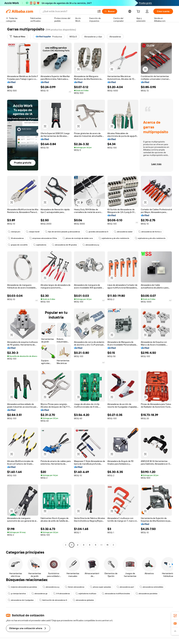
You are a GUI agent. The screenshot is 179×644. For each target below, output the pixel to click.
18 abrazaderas (16, 238)
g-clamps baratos (17, 594)
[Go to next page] (113, 545)
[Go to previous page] (66, 545)
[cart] (139, 12)
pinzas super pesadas (100, 587)
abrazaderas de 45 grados (64, 245)
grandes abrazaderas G (97, 232)
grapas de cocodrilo (18, 245)
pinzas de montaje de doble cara (78, 238)
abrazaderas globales (83, 600)
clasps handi (33, 232)
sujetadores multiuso (86, 594)
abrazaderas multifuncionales (116, 594)
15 (107, 545)
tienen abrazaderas (75, 587)
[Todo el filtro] (17, 37)
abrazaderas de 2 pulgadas (21, 600)
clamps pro (14, 232)
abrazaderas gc (40, 594)
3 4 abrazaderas (62, 594)
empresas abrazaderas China (43, 238)
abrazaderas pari (125, 587)
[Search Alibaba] (69, 11)
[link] (175, 616)
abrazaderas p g (91, 245)
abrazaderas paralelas (146, 594)
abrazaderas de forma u (150, 232)
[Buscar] (110, 11)
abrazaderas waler (123, 232)
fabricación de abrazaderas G (53, 600)
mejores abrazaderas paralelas (22, 587)
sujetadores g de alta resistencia (114, 238)
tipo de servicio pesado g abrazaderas (63, 232)
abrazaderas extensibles (151, 587)
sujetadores (40, 245)
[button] (99, 11)
